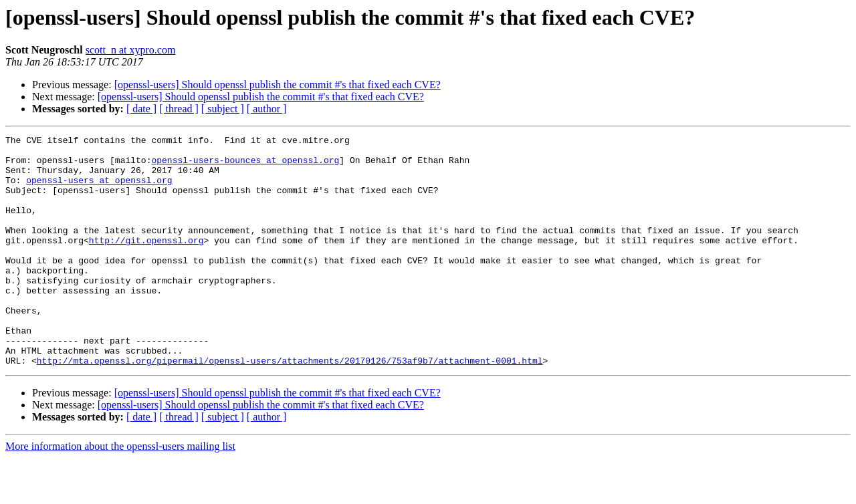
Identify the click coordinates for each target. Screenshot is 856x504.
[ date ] (141, 109)
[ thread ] (179, 109)
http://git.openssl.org (146, 262)
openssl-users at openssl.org (99, 190)
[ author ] (267, 109)
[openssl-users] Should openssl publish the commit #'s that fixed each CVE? (278, 85)
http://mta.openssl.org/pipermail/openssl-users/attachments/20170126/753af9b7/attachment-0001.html (290, 406)
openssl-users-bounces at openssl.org (245, 166)
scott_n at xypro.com (131, 50)
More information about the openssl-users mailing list (120, 492)
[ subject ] (223, 109)
